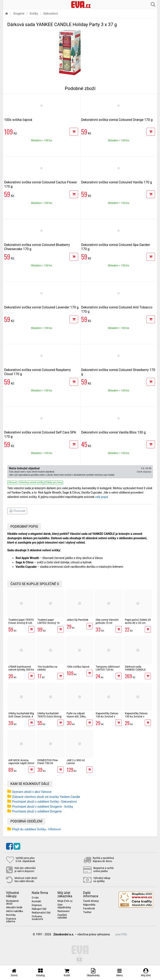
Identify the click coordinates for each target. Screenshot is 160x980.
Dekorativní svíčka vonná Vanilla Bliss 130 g (114, 432)
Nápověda (89, 905)
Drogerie (19, 14)
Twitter (87, 912)
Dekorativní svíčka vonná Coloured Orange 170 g (117, 120)
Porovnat (17, 511)
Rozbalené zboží (12, 902)
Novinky (11, 915)
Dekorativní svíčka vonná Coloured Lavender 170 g (41, 307)
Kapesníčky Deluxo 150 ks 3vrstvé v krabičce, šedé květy (137, 716)
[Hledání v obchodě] (153, 4)
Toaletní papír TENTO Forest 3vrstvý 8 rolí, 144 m (21, 623)
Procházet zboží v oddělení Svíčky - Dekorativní (44, 802)
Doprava (37, 905)
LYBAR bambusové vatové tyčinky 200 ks (21, 668)
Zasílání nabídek (62, 916)
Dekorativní (51, 14)
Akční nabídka (14, 911)
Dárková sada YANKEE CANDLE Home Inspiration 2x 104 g (137, 671)
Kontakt (36, 901)
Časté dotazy (91, 901)
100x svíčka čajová (18, 120)
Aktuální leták (14, 907)
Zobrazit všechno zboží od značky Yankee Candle (46, 797)
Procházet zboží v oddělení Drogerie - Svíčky (42, 807)
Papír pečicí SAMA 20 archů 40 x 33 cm (138, 621)
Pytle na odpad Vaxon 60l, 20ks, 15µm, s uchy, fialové (79, 716)
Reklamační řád (41, 913)
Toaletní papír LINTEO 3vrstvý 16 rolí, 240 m (49, 623)
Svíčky (34, 14)
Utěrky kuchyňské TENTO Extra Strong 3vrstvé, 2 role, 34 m (49, 716)
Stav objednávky (64, 906)
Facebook (89, 909)
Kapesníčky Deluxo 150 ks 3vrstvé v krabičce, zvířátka (107, 716)
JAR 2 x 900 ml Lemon (76, 762)
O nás (35, 898)
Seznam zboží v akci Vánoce (32, 792)
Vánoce (12, 482)
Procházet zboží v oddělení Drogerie (37, 811)
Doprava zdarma (11, 920)
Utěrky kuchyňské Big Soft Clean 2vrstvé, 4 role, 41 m (21, 716)
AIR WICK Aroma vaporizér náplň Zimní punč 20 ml (21, 763)
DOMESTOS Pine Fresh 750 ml (48, 762)
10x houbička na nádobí (47, 668)
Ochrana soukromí (37, 918)
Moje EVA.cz (65, 901)
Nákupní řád (39, 909)
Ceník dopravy (144, 472)
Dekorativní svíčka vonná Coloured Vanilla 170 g (117, 182)
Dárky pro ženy (54, 482)
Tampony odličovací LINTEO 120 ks (108, 668)
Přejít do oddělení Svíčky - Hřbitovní (36, 829)
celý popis (102, 497)
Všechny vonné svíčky (32, 482)
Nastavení (64, 911)
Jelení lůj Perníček (78, 620)
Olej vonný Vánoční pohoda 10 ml (107, 621)
